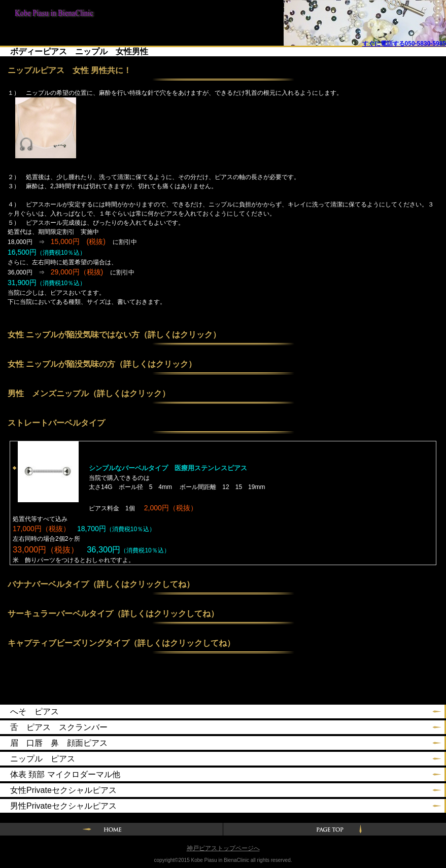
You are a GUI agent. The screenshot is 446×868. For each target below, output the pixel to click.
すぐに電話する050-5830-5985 (404, 44)
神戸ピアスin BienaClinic (51, 16)
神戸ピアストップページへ (223, 848)
